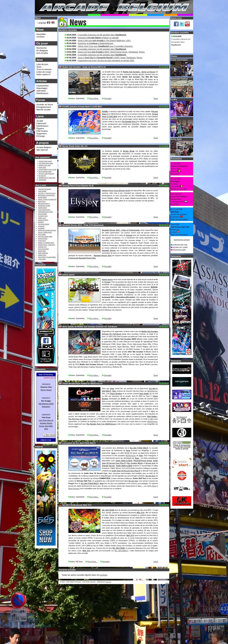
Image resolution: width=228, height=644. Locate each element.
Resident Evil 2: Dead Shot (47, 178)
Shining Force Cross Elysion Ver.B (116, 191)
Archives (40, 37)
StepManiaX (43, 180)
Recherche (41, 48)
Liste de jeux (42, 64)
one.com (108, 582)
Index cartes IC (44, 74)
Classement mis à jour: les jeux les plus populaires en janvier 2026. (106, 61)
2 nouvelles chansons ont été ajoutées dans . (102, 55)
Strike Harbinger (43, 253)
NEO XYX (141, 513)
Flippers (40, 128)
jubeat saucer (107, 279)
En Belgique (42, 50)
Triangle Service (108, 466)
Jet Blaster (41, 228)
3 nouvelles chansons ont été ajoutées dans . (102, 35)
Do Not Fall (42, 176)
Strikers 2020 (42, 255)
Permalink (108, 98)
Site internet (42, 150)
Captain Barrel (42, 208)
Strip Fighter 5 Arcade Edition (47, 257)
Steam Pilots (42, 251)
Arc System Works (135, 463)
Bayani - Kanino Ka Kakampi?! (47, 199)
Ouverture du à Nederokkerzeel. (96, 43)
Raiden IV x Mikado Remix (46, 243)
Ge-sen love (150, 463)
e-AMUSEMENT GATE (122, 285)
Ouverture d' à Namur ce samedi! (98, 38)
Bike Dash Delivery (44, 204)
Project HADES (43, 239)
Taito (114, 391)
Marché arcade (43, 110)
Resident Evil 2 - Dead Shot (46, 245)
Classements (43, 86)
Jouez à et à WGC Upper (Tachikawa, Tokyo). (110, 58)
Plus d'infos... (94, 98)
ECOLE (137, 461)
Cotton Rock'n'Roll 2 (44, 210)
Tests (39, 67)
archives (104, 575)
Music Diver (42, 167)
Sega (112, 388)
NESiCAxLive (152, 391)
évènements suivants (182, 240)
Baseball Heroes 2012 (103, 256)
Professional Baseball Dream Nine (82, 258)
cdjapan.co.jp (46, 440)
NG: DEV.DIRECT (121, 551)
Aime (154, 486)
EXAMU (105, 111)
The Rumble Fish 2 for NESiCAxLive (101, 424)
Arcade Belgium (44, 147)
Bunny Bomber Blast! (45, 172)
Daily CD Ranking (46, 375)
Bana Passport (74, 489)
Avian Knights (42, 191)
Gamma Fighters (43, 220)
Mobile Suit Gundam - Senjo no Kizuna (139, 72)
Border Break (129, 151)
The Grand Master (44, 224)
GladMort (41, 222)
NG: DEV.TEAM (108, 510)
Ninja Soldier (42, 234)
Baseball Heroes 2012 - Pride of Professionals (121, 230)
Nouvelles (41, 34)
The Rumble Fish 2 (129, 122)
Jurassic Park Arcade (45, 161)
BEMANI (154, 287)
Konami (129, 235)
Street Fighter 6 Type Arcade (47, 169)
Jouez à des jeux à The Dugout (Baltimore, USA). (104, 41)
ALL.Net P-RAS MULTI (139, 448)
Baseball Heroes (109, 250)
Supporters (42, 134)
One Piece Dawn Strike (46, 163)
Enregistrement (44, 107)
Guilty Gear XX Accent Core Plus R (126, 471)
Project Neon (42, 241)
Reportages (42, 88)
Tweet (156, 98)
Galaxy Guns (42, 218)
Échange (41, 136)
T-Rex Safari (42, 259)
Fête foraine (42, 131)
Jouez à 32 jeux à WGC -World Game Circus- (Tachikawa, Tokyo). (111, 52)
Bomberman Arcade (44, 206)
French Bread (146, 461)
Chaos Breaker (116, 394)
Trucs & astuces (44, 69)
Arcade (40, 121)
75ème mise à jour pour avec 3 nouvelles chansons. (105, 46)
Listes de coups (44, 72)
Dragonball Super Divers (45, 212)
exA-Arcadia (42, 53)
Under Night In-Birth (124, 461)
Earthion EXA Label (45, 165)
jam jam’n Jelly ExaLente (46, 174)
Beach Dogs (42, 201)
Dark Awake (144, 394)
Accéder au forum (45, 105)
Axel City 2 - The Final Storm (47, 193)
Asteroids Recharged (44, 189)
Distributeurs (42, 93)
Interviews (41, 91)
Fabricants (41, 123)
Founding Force (43, 216)
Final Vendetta (42, 214)
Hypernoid (41, 226)
